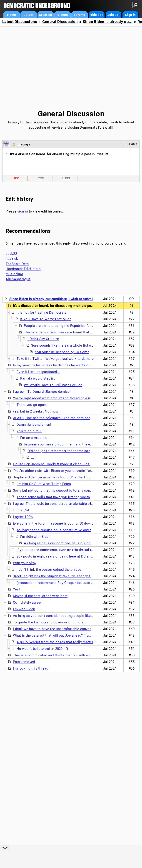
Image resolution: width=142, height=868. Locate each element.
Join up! (113, 15)
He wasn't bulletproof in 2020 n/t (42, 649)
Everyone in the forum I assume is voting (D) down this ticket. (62, 523)
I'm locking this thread (31, 668)
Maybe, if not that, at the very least (40, 596)
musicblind (14, 274)
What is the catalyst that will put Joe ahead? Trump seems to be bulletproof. (73, 635)
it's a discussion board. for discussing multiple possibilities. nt (62, 306)
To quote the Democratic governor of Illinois (48, 622)
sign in (22, 211)
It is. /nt (23, 510)
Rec (16, 178)
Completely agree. (27, 603)
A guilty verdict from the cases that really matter (55, 642)
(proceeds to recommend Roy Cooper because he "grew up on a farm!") (73, 583)
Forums (80, 15)
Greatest (45, 15)
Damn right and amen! (34, 425)
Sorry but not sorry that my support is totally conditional (57, 490)
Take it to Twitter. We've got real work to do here (55, 359)
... (33, 458)
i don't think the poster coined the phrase (49, 570)
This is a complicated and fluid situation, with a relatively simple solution (71, 655)
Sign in (130, 15)
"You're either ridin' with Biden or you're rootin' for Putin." (58, 471)
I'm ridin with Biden (35, 537)
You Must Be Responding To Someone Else (69, 352)
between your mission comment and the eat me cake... (67, 444)
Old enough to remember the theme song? (61, 451)
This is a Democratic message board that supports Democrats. (74, 332)
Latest (29, 15)
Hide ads (96, 15)
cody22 (11, 254)
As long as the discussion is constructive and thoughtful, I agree (67, 530)
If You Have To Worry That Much (46, 319)
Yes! (16, 589)
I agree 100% (23, 517)
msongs (24, 144)
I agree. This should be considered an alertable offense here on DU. (66, 504)
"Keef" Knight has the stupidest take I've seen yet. (52, 576)
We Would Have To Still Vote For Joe (53, 385)
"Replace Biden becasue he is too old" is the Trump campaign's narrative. (70, 477)
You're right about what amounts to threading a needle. (56, 398)
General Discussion (60, 22)
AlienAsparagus (18, 279)
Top (41, 178)
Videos (62, 15)
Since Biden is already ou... (107, 22)
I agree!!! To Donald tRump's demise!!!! (43, 392)
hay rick (12, 259)
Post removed (24, 662)
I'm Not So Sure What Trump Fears (44, 484)
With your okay (25, 563)
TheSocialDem (17, 264)
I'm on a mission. (34, 438)
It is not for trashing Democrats (42, 313)
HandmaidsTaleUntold (23, 269)
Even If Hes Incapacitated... (38, 372)
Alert (66, 178)
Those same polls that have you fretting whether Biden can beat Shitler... (74, 497)
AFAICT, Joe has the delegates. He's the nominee (52, 418)
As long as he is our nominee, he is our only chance (65, 543)
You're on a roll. (29, 431)
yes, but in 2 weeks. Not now (36, 411)
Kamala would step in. (38, 378)
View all (106, 127)
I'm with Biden (24, 609)
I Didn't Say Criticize (43, 339)
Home (11, 15)
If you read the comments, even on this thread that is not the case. (69, 550)
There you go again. (32, 405)
